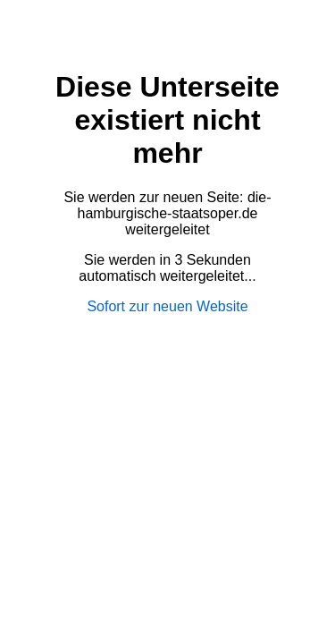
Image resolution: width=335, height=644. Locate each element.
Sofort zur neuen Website (167, 306)
